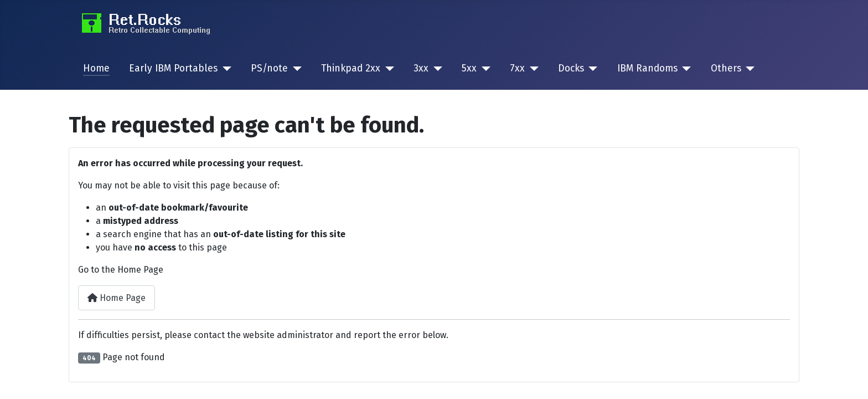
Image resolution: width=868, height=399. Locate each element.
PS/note (269, 68)
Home (96, 68)
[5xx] (484, 69)
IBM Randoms (647, 68)
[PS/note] (295, 69)
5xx (469, 68)
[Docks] (591, 69)
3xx (421, 68)
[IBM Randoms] (684, 69)
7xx (517, 68)
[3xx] (435, 69)
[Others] (748, 69)
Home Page (117, 298)
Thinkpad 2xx (351, 68)
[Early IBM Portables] (224, 69)
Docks (571, 68)
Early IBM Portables (173, 68)
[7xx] (532, 69)
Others (726, 68)
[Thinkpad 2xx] (387, 69)
